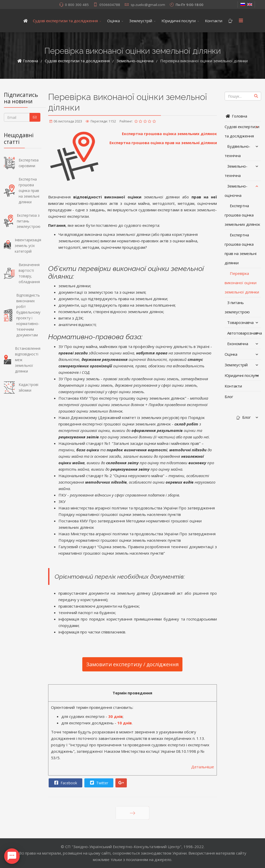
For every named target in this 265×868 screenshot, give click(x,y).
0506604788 (110, 5)
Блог (229, 397)
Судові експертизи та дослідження (65, 21)
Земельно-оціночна (236, 191)
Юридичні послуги (179, 21)
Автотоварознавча (244, 333)
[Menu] (241, 21)
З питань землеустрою (237, 307)
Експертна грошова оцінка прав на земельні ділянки (163, 143)
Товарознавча (240, 322)
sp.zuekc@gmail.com (148, 5)
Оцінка (113, 21)
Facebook (65, 783)
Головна (236, 116)
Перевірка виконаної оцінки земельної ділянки (242, 283)
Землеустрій (141, 21)
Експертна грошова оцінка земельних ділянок (169, 134)
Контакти (214, 21)
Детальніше (203, 767)
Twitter (99, 783)
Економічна (238, 344)
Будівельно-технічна (237, 151)
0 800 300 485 (77, 5)
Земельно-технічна (236, 171)
